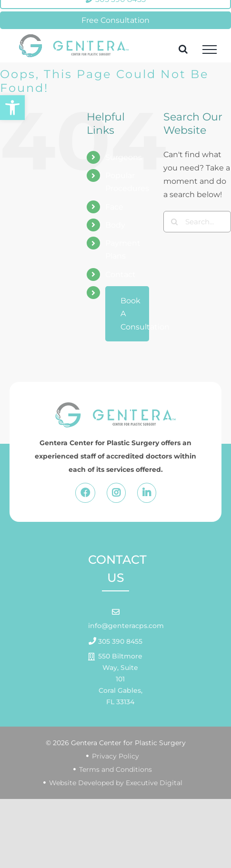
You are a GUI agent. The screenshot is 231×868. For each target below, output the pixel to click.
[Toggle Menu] (210, 50)
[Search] (174, 222)
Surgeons (124, 157)
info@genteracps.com (126, 626)
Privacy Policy (115, 756)
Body (115, 225)
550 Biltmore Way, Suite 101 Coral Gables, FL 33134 (120, 679)
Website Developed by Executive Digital (116, 783)
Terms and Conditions (115, 769)
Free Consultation (115, 20)
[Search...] (197, 222)
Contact (121, 274)
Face (114, 207)
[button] (12, 108)
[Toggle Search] (183, 49)
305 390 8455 (119, 641)
